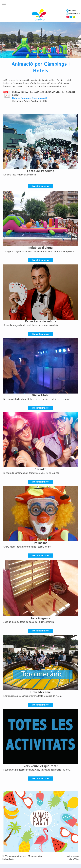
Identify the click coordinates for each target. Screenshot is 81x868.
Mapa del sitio (35, 856)
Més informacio (40, 482)
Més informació (40, 186)
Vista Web (74, 859)
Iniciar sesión (72, 856)
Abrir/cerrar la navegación (40, 4)
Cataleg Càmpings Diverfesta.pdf (29, 98)
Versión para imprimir (14, 856)
